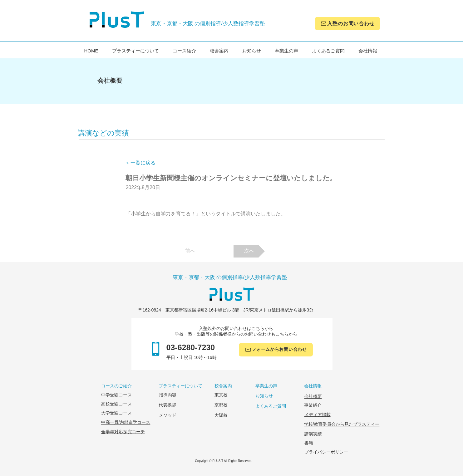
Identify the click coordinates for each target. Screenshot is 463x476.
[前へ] (190, 251)
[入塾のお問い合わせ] (347, 24)
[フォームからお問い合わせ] (276, 350)
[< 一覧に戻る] (146, 163)
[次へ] (249, 251)
